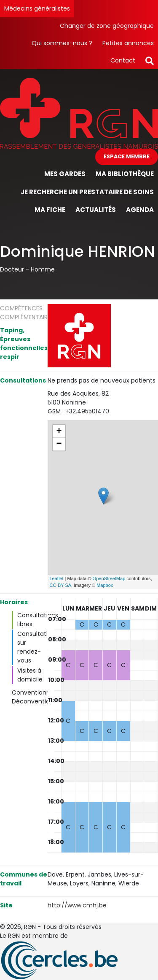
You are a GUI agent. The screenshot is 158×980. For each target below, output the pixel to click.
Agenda (140, 210)
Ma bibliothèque (125, 174)
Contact (123, 60)
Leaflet (57, 578)
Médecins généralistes (37, 8)
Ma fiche (50, 210)
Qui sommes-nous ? (62, 43)
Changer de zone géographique (107, 26)
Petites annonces (128, 43)
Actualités (96, 210)
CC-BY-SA (61, 585)
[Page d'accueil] (79, 113)
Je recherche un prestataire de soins (87, 192)
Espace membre (127, 156)
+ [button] (59, 432)
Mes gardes (65, 174)
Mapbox (105, 585)
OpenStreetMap (109, 578)
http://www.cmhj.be (77, 905)
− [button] (59, 444)
